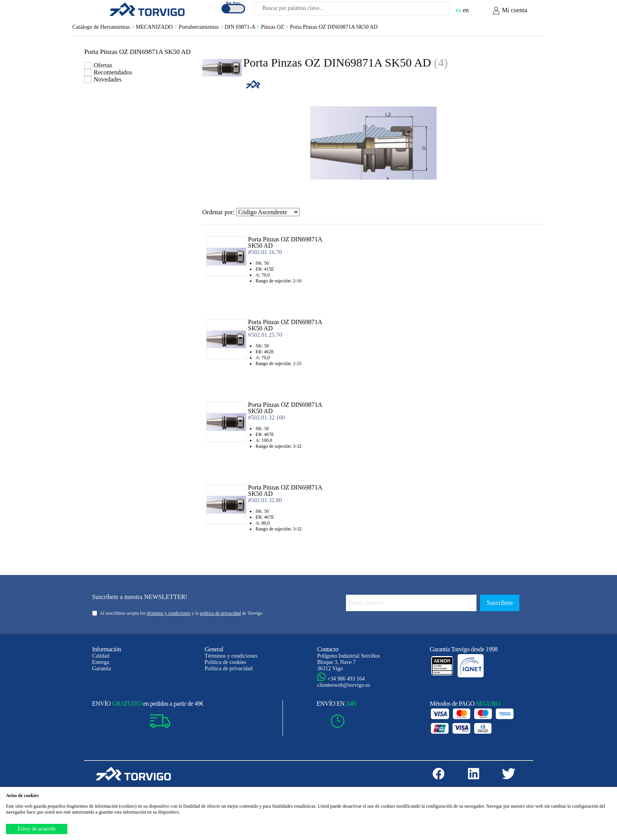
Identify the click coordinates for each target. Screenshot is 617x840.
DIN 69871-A (243, 27)
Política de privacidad (229, 668)
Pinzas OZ (275, 27)
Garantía (102, 668)
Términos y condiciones (231, 656)
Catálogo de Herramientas (104, 27)
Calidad (101, 656)
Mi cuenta (510, 11)
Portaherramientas (202, 27)
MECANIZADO (157, 27)
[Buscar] (434, 11)
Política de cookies (225, 662)
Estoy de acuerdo (37, 829)
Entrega (101, 662)
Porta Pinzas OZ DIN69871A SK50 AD (334, 27)
